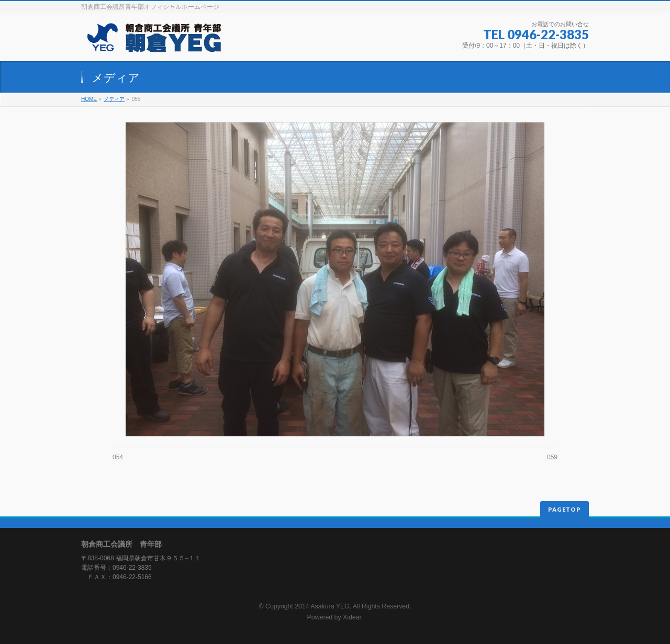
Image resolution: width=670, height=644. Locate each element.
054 (118, 457)
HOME (89, 99)
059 (552, 457)
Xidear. (353, 617)
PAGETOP (565, 509)
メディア (114, 99)
